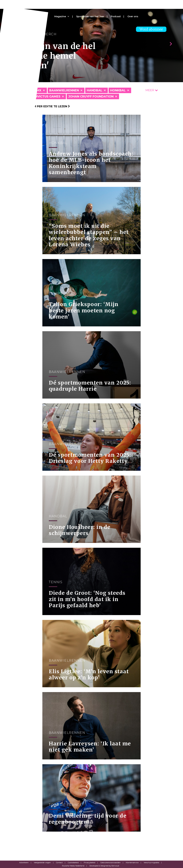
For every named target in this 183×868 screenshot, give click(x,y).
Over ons (133, 16)
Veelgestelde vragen (42, 863)
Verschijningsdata (151, 863)
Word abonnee (151, 29)
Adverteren (24, 863)
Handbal (95, 90)
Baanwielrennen (64, 90)
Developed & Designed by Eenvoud (104, 866)
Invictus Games (47, 96)
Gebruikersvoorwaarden (111, 863)
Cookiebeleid (73, 863)
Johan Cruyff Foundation (91, 96)
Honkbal (118, 90)
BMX (38, 90)
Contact (59, 863)
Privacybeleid (89, 863)
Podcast (116, 16)
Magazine (60, 16)
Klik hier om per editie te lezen (43, 106)
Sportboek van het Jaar (90, 16)
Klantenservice (132, 863)
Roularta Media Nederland (73, 866)
